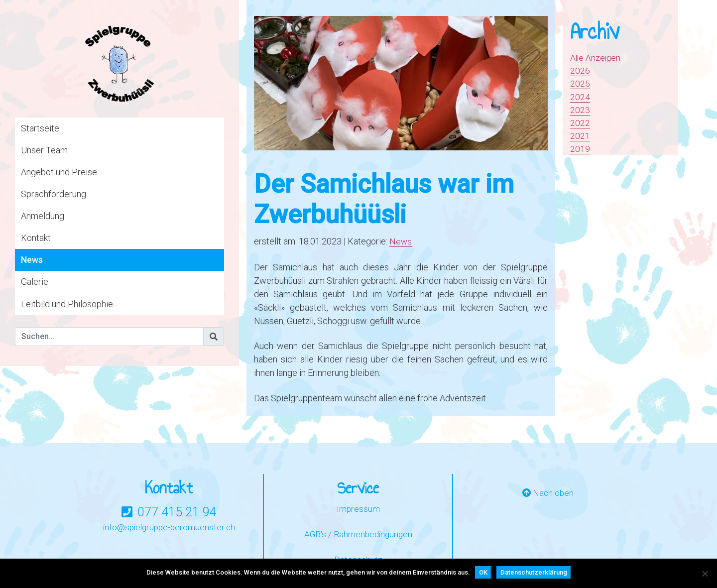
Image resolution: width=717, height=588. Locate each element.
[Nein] (705, 574)
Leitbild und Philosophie (67, 304)
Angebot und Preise (59, 172)
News (32, 260)
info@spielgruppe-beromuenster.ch (169, 527)
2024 (580, 97)
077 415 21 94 (177, 512)
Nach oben (548, 493)
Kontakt (36, 238)
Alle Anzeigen (596, 58)
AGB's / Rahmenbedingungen (358, 534)
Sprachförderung (54, 194)
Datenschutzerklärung (534, 572)
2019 (580, 149)
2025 (580, 83)
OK (483, 572)
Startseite (40, 128)
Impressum (358, 509)
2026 (580, 70)
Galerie (35, 282)
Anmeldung (43, 216)
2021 (580, 136)
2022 (580, 123)
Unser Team (44, 150)
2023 (580, 110)
